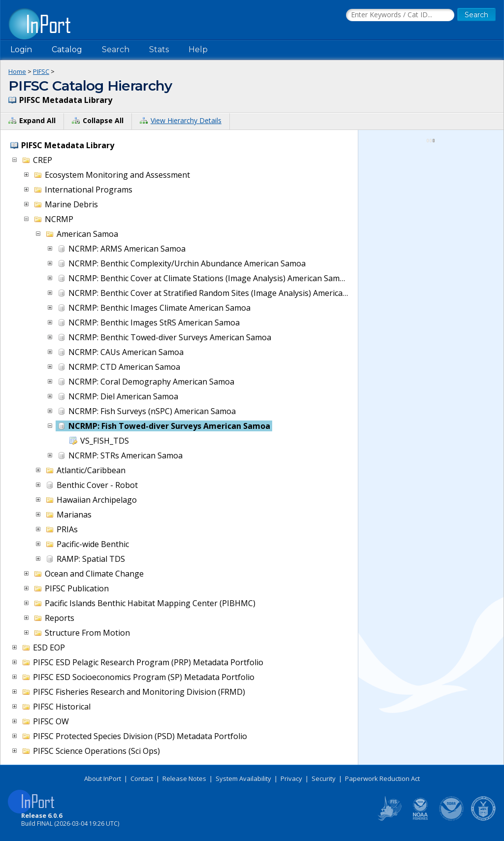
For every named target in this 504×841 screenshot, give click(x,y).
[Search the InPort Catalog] (400, 15)
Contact (142, 778)
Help (198, 49)
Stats (159, 49)
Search (116, 49)
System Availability (243, 778)
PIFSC (41, 71)
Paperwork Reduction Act (382, 778)
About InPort (103, 778)
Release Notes (184, 778)
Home (17, 71)
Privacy (291, 778)
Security (324, 778)
